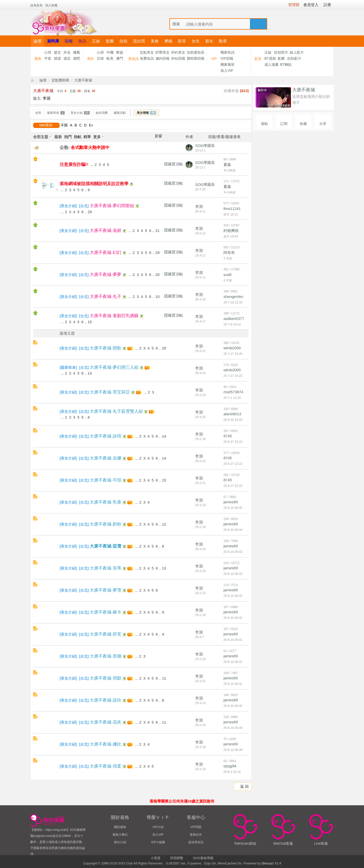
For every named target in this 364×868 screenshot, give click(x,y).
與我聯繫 (177, 858)
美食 (155, 41)
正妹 (96, 41)
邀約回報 (163, 58)
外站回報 (178, 58)
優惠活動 (120, 113)
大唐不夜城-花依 (106, 722)
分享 (323, 124)
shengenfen (233, 297)
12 (164, 524)
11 (164, 678)
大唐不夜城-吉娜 (106, 458)
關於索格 (120, 827)
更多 (97, 137)
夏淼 (227, 165)
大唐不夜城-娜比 (106, 744)
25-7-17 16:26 (233, 354)
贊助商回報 (196, 58)
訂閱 (284, 124)
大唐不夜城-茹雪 (106, 546)
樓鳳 (77, 52)
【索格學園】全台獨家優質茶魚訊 (32, 80)
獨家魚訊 (227, 52)
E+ (91, 125)
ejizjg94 (230, 766)
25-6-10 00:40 (233, 706)
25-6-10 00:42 (233, 596)
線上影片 (297, 52)
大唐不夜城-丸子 (106, 297)
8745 (228, 436)
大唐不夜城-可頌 (106, 480)
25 (158, 275)
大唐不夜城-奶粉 (106, 524)
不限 (64, 125)
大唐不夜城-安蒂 (106, 568)
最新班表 (56, 113)
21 (158, 231)
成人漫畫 (271, 64)
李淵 (47, 98)
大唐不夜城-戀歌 (106, 348)
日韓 (100, 58)
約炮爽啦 (231, 231)
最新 (58, 137)
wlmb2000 (232, 348)
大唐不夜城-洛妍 (106, 231)
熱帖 (78, 137)
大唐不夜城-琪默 (106, 678)
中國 (110, 52)
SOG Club (125, 863)
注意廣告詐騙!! (74, 165)
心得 (48, 52)
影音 (182, 41)
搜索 (176, 24)
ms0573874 (233, 392)
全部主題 (41, 137)
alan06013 (232, 414)
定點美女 (147, 52)
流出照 (139, 41)
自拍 (123, 41)
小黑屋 (156, 858)
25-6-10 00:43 (233, 552)
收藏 (303, 124)
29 (90, 212)
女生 (196, 41)
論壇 (37, 41)
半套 (48, 58)
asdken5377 (234, 319)
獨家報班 (227, 64)
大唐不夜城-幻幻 (106, 253)
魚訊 (82, 41)
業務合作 (196, 835)
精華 (87, 137)
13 (164, 568)
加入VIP (227, 71)
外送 (67, 52)
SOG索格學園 (203, 858)
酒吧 (77, 58)
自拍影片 (294, 58)
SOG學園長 (205, 146)
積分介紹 (120, 842)
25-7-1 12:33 (232, 398)
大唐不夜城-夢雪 (106, 590)
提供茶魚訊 (196, 842)
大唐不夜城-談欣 (106, 700)
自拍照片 (281, 52)
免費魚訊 (147, 58)
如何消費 (102, 113)
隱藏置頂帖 (174, 164)
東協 (120, 52)
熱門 (68, 137)
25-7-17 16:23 (233, 376)
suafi (227, 275)
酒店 (67, 58)
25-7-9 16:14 (232, 324)
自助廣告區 (196, 52)
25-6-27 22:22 (233, 464)
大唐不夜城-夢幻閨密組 (112, 206)
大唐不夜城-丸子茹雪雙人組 (116, 411)
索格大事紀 (120, 835)
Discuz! (268, 863)
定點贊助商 (60, 80)
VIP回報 (227, 58)
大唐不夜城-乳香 (106, 502)
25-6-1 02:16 (232, 772)
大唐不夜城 (83, 80)
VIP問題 (196, 827)
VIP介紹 (158, 827)
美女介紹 (80, 113)
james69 (231, 502)
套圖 (110, 41)
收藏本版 (236, 91)
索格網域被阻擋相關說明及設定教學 (94, 184)
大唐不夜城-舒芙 (106, 634)
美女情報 (146, 113)
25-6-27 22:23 (233, 442)
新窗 (158, 136)
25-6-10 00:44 (233, 530)
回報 (69, 41)
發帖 (264, 124)
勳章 (223, 41)
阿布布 (229, 253)
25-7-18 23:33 (233, 302)
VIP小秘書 (158, 842)
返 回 (244, 786)
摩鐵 (168, 41)
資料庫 (53, 41)
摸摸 (57, 58)
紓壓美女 (163, 52)
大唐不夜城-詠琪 (106, 436)
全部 (38, 113)
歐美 (110, 58)
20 (164, 348)
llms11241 (232, 209)
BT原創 (270, 58)
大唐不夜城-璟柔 (106, 766)
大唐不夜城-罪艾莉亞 (110, 392)
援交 (57, 52)
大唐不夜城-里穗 (106, 656)
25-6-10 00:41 (233, 640)
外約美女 (178, 52)
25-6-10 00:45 (233, 508)
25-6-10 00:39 (233, 750)
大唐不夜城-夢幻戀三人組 (114, 367)
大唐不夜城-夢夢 (106, 275)
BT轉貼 (286, 64)
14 (90, 373)
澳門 (120, 58)
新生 (209, 41)
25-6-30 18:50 (233, 420)
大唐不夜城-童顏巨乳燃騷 (114, 316)
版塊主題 (67, 333)
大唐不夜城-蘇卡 (106, 612)
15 (90, 322)
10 (158, 297)
